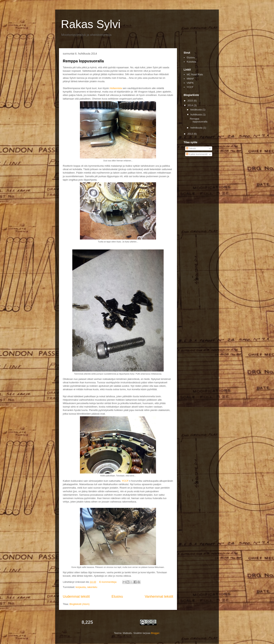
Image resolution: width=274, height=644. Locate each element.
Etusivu (117, 597)
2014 (191, 105)
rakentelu (92, 587)
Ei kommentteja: (109, 582)
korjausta (81, 587)
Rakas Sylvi (91, 24)
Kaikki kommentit (197, 154)
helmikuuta (197, 128)
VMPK (190, 83)
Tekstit (191, 148)
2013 (191, 134)
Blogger (155, 633)
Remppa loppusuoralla (83, 61)
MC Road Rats (195, 74)
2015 (191, 101)
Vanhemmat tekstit (159, 597)
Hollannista (116, 88)
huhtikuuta (197, 115)
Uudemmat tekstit (76, 597)
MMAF (190, 79)
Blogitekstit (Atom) (79, 604)
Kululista (191, 62)
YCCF (125, 481)
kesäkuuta (196, 110)
